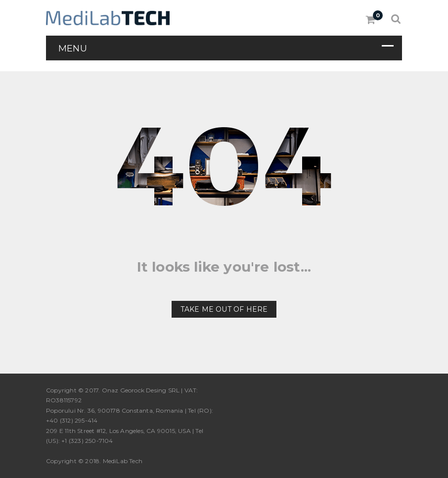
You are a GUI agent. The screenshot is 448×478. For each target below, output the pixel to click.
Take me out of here (224, 309)
